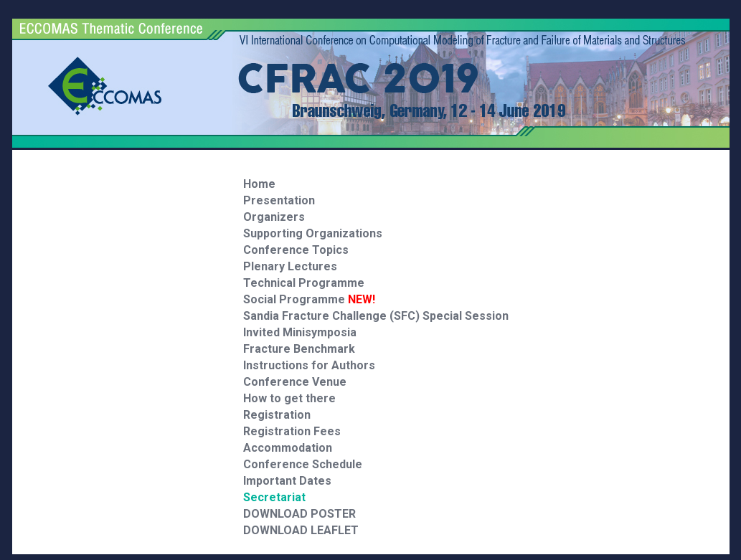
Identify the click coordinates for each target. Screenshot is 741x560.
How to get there (289, 398)
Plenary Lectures (290, 266)
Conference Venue (295, 382)
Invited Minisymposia (300, 332)
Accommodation (288, 448)
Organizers (274, 217)
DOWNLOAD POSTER (299, 514)
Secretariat (274, 497)
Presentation (279, 200)
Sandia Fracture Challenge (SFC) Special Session (376, 316)
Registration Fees (292, 431)
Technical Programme (304, 283)
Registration (277, 415)
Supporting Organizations (313, 233)
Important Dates (287, 481)
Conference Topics (296, 250)
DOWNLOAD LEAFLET (301, 530)
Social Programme (309, 299)
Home (259, 184)
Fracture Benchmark (299, 349)
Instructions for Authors (309, 365)
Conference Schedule (303, 464)
